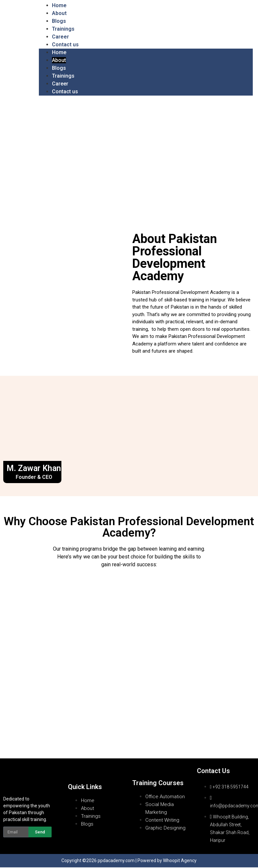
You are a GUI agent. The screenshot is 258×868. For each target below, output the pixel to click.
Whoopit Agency (180, 861)
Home (59, 5)
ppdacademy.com (116, 861)
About (59, 13)
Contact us (65, 45)
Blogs (59, 21)
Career (60, 37)
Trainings (63, 29)
